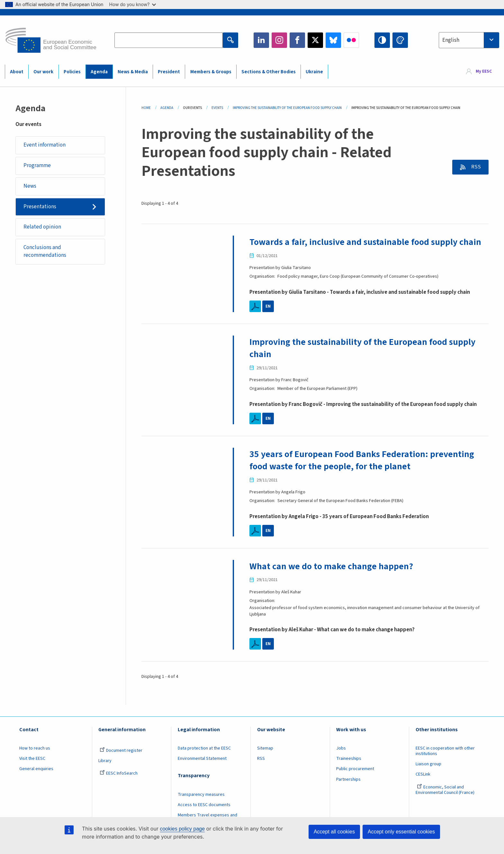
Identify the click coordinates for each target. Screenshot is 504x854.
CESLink (423, 774)
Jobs (341, 748)
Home (146, 108)
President (169, 72)
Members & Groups (211, 72)
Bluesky (333, 40)
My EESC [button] (484, 71)
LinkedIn (261, 40)
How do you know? (133, 4)
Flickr (351, 40)
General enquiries (36, 769)
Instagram (279, 40)
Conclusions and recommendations (45, 252)
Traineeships (349, 759)
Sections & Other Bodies (269, 72)
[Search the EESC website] (168, 40)
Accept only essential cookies (401, 832)
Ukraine (314, 72)
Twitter (315, 40)
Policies (72, 72)
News (30, 186)
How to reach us (35, 748)
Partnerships (348, 779)
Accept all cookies (334, 832)
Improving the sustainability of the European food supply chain (362, 348)
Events (217, 108)
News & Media (133, 72)
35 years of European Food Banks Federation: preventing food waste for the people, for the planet (362, 460)
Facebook (297, 40)
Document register (121, 751)
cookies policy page (182, 829)
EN (268, 306)
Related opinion (42, 227)
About (17, 72)
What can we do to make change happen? (331, 566)
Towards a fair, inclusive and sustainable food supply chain (365, 242)
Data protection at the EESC (204, 748)
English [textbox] (451, 40)
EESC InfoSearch (119, 773)
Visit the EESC (32, 759)
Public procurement (355, 769)
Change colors (400, 40)
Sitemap (265, 748)
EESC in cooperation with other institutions (445, 751)
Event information (45, 145)
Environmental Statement (202, 759)
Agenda (99, 72)
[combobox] (469, 40)
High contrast (382, 40)
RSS (476, 167)
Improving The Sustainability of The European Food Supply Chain (287, 108)
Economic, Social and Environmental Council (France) (446, 790)
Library (105, 761)
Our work (43, 72)
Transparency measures (201, 795)
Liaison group (428, 764)
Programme (37, 166)
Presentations (40, 207)
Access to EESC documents (204, 805)
